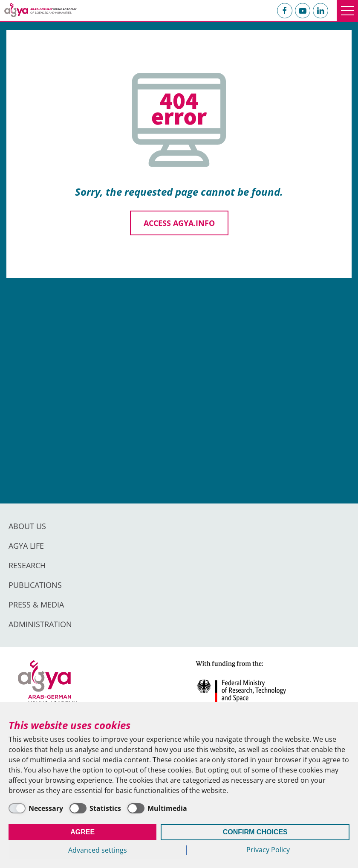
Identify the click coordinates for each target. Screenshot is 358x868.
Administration (40, 624)
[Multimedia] (157, 808)
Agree (82, 832)
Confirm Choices (255, 832)
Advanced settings (98, 850)
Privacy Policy (268, 850)
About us (27, 526)
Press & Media (36, 605)
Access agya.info (179, 223)
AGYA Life (26, 546)
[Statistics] (95, 808)
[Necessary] (36, 808)
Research (27, 565)
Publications (35, 585)
